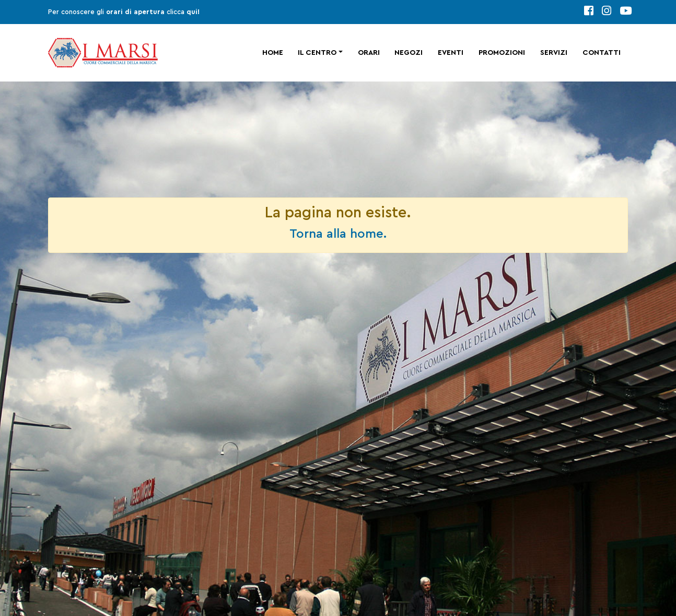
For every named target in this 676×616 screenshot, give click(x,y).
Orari (369, 53)
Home (273, 53)
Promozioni (502, 53)
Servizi (554, 53)
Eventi (451, 53)
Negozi (409, 53)
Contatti (602, 53)
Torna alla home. (338, 234)
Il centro (317, 53)
